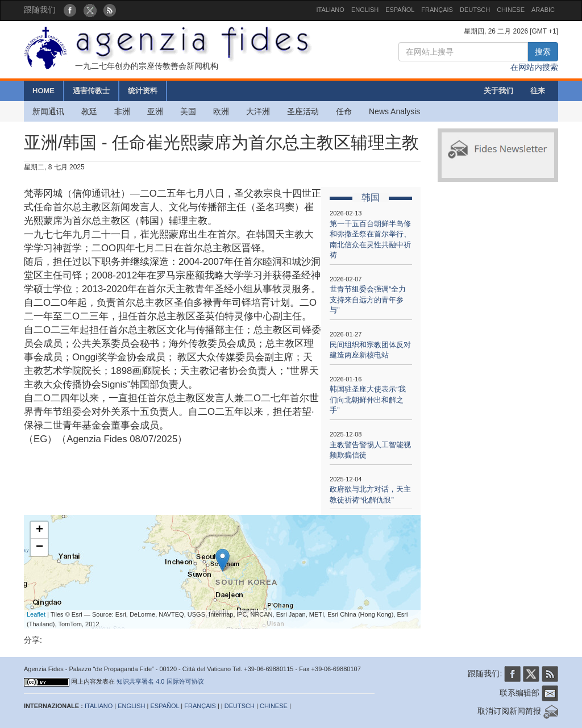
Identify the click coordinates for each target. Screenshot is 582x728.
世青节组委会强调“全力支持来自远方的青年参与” (368, 299)
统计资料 (143, 91)
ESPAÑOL (400, 10)
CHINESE (511, 10)
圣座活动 (303, 111)
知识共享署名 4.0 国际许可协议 (160, 681)
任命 (344, 111)
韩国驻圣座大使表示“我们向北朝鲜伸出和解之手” (368, 400)
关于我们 (498, 91)
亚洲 (155, 111)
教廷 (89, 111)
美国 (188, 111)
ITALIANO (331, 10)
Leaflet (36, 614)
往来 (538, 91)
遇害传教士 (91, 91)
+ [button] (40, 530)
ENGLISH (365, 10)
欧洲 (221, 111)
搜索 (543, 52)
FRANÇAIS (437, 10)
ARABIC (543, 10)
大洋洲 (258, 111)
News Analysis (394, 111)
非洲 (122, 111)
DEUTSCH (475, 10)
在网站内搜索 (534, 67)
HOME (43, 91)
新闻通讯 (48, 111)
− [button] (40, 547)
